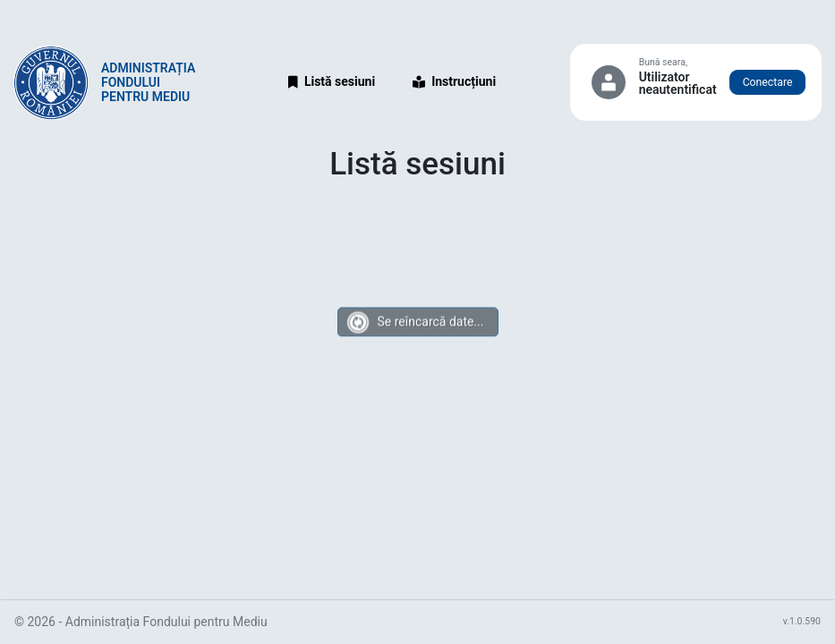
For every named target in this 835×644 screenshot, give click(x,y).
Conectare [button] (768, 82)
